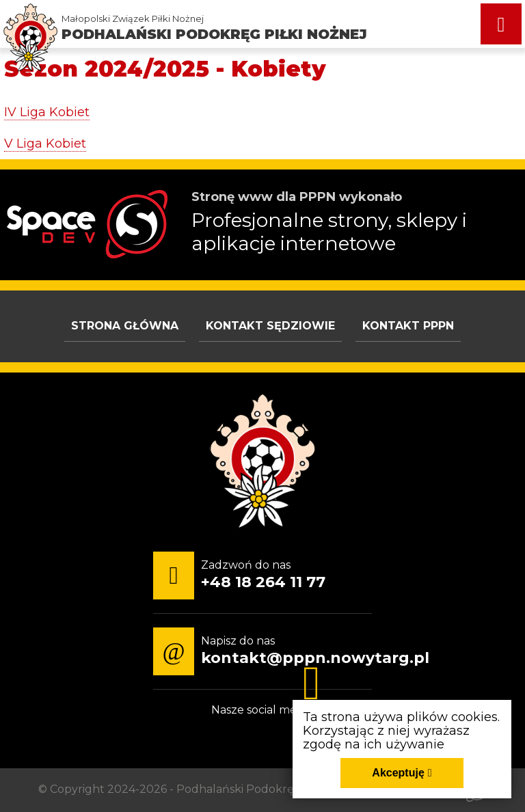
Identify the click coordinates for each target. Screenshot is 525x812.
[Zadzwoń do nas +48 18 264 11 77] (243, 576)
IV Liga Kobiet (47, 112)
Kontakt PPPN (408, 326)
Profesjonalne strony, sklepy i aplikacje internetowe (329, 232)
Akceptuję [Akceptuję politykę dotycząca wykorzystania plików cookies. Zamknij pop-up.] (398, 773)
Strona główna (125, 326)
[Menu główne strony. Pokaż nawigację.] (501, 24)
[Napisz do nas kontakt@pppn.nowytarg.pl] (295, 651)
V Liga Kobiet (45, 144)
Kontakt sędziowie (270, 326)
